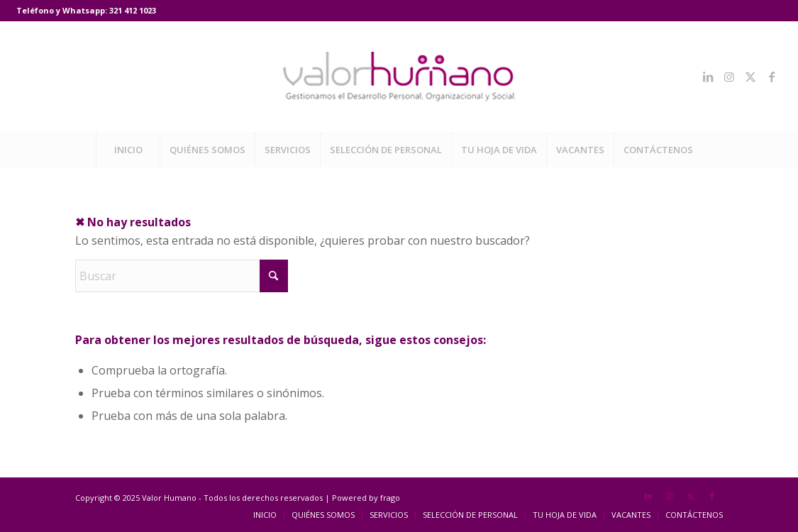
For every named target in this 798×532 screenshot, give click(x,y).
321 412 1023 (133, 10)
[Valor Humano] (399, 77)
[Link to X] (750, 77)
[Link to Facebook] (772, 77)
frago (390, 498)
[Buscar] (182, 276)
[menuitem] (128, 150)
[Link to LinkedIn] (708, 77)
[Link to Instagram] (729, 77)
